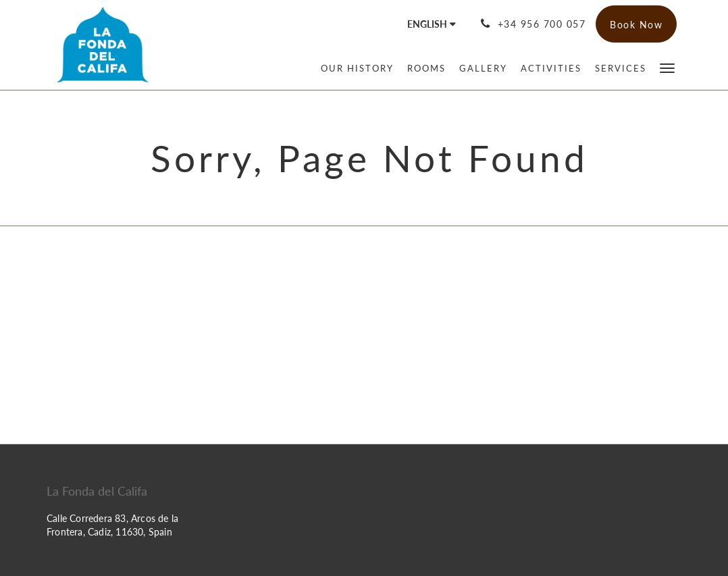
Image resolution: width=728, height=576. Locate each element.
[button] (667, 67)
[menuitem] (357, 68)
